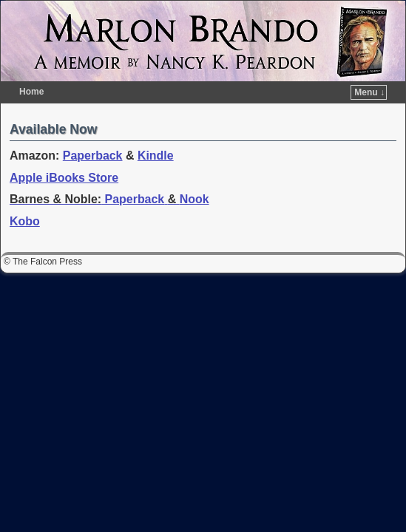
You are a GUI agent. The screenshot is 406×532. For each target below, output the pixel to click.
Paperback (93, 133)
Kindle (156, 133)
